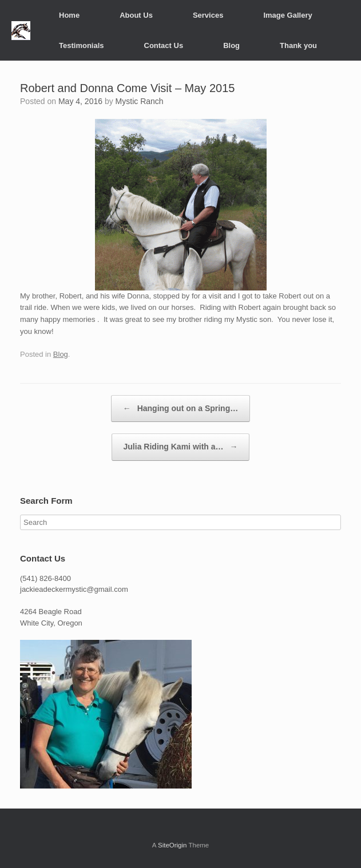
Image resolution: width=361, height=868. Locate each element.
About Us (136, 15)
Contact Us (164, 45)
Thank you (298, 45)
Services (208, 15)
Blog (231, 45)
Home (69, 15)
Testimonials (82, 45)
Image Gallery (287, 15)
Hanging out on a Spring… (180, 409)
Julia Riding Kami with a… (181, 447)
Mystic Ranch (140, 101)
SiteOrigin (172, 845)
